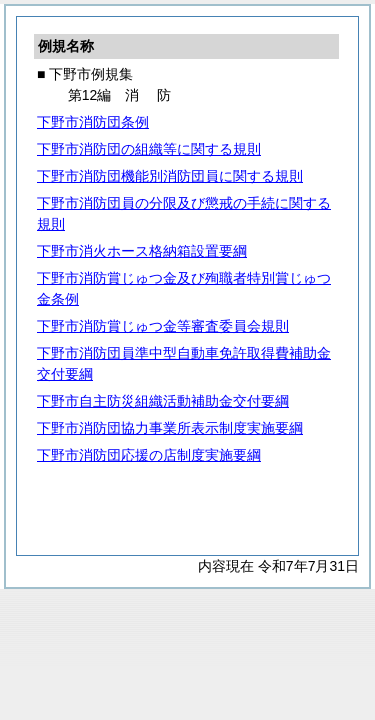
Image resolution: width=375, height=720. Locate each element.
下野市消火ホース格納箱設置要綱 (142, 251)
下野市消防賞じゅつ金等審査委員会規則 (163, 326)
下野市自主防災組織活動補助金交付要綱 (163, 401)
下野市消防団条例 (93, 122)
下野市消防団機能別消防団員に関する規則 (170, 176)
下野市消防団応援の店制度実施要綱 (149, 455)
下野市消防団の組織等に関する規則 (149, 149)
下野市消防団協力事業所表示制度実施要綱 (170, 428)
